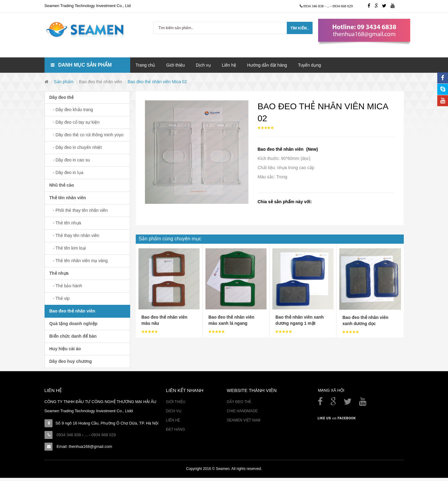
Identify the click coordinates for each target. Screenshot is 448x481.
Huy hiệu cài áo (65, 349)
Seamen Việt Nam (243, 420)
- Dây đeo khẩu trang (71, 110)
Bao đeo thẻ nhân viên (100, 82)
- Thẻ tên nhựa (65, 223)
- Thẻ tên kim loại (68, 248)
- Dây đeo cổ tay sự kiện (75, 122)
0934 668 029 (343, 6)
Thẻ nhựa (59, 273)
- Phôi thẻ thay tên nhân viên (79, 210)
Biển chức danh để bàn (73, 336)
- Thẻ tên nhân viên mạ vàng (79, 261)
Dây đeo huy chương (71, 361)
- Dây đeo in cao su (70, 160)
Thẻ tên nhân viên (68, 198)
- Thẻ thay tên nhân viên (74, 235)
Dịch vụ (173, 411)
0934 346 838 (314, 6)
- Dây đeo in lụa (66, 173)
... (329, 6)
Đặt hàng (175, 429)
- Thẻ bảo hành (66, 286)
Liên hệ (173, 420)
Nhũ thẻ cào (62, 185)
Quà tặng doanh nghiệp (74, 324)
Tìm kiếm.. (300, 28)
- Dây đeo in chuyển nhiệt (76, 147)
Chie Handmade (242, 411)
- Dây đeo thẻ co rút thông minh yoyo (86, 135)
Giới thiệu (175, 402)
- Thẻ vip (60, 298)
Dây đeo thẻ (62, 97)
